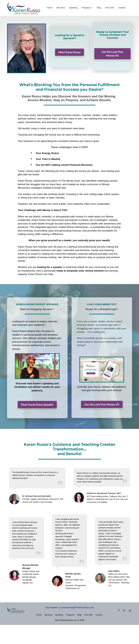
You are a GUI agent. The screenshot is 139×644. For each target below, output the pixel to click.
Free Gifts (110, 8)
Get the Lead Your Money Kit (113, 54)
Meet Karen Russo (69, 52)
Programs (86, 8)
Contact (122, 8)
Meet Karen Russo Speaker (37, 405)
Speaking (73, 8)
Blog (99, 8)
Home (50, 8)
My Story (61, 8)
